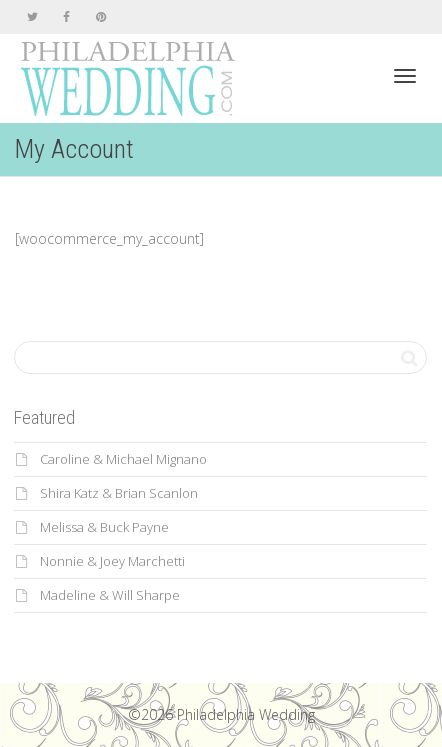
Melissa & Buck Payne (104, 527)
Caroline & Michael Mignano (123, 459)
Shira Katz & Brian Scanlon (119, 493)
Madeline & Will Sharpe (110, 595)
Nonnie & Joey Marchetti (112, 561)
